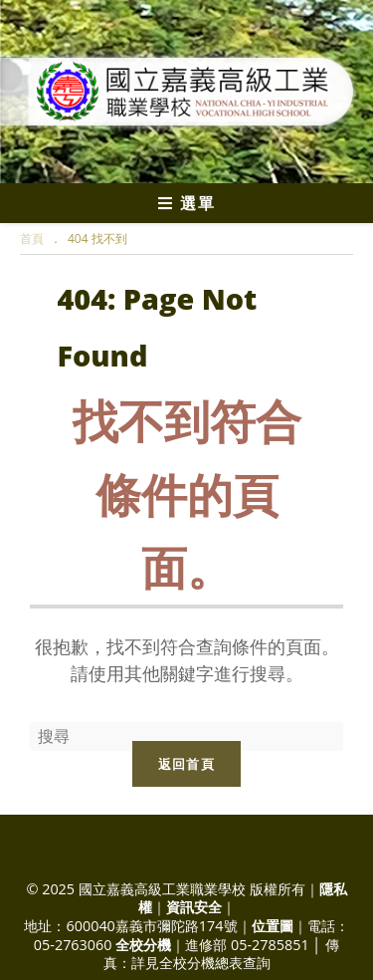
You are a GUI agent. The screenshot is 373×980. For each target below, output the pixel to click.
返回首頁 (186, 764)
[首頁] (32, 239)
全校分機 (143, 945)
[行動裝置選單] (186, 203)
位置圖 (273, 926)
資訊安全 (194, 907)
